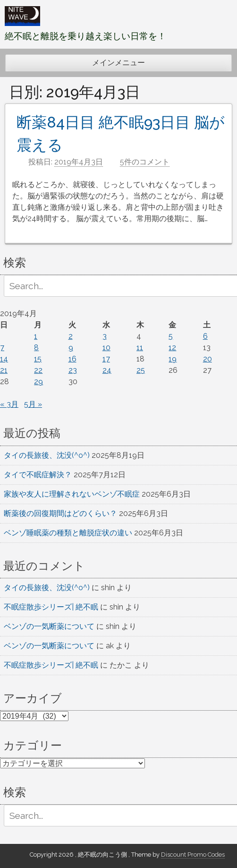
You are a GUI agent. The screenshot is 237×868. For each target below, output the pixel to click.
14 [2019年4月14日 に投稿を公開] (4, 359)
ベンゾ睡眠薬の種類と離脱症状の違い (68, 533)
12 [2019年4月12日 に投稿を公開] (172, 348)
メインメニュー (118, 63)
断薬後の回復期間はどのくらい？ (60, 513)
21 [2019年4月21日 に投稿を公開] (4, 370)
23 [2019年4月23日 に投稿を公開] (73, 370)
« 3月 (9, 404)
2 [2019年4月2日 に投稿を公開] (71, 336)
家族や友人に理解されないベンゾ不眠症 (72, 494)
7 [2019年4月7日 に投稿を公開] (2, 348)
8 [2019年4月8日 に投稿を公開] (36, 348)
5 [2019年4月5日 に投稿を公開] (171, 336)
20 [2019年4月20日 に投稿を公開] (207, 359)
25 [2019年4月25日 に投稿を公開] (141, 370)
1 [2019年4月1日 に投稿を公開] (36, 336)
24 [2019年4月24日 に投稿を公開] (107, 370)
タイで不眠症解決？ (38, 475)
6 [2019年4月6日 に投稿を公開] (205, 336)
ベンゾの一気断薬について (49, 626)
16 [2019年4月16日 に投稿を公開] (72, 359)
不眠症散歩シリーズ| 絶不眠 (51, 607)
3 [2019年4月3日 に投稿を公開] (105, 336)
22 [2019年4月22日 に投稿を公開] (38, 370)
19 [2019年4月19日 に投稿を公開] (173, 359)
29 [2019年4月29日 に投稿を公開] (38, 382)
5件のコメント (145, 162)
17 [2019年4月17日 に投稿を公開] (106, 359)
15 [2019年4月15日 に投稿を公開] (38, 359)
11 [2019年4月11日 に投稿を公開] (140, 348)
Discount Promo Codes (193, 855)
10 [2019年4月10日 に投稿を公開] (106, 348)
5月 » (33, 404)
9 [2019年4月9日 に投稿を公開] (71, 348)
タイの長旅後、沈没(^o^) (47, 455)
